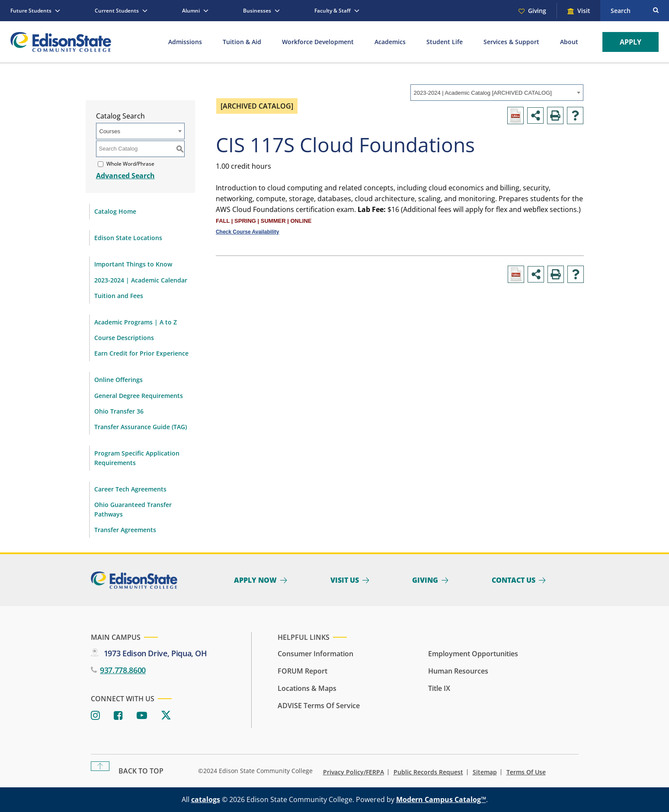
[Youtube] (142, 716)
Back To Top (141, 771)
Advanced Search (125, 176)
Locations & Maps (307, 688)
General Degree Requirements (139, 396)
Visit (584, 11)
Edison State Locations (128, 238)
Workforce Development (318, 42)
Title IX (439, 688)
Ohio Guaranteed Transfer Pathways (133, 509)
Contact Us (514, 580)
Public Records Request (428, 772)
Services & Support (511, 42)
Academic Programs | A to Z (136, 322)
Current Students (117, 11)
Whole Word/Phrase (130, 164)
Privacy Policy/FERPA (354, 772)
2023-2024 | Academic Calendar (141, 280)
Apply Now (255, 580)
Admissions (185, 42)
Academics (390, 42)
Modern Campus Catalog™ (441, 799)
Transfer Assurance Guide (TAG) (141, 427)
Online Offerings (118, 380)
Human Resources (458, 671)
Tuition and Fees (119, 296)
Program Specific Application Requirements (137, 458)
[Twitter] (166, 716)
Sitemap (485, 772)
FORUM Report (302, 671)
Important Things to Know (133, 264)
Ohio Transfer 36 (119, 411)
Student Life (445, 42)
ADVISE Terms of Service (319, 706)
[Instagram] (95, 716)
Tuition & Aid (242, 42)
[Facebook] (118, 716)
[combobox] (497, 93)
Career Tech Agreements (130, 489)
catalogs (206, 799)
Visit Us (345, 580)
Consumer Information (315, 654)
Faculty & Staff (333, 11)
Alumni (191, 11)
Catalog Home (115, 211)
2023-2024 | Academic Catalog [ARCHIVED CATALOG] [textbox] (483, 93)
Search (621, 11)
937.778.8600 (123, 670)
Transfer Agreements (125, 530)
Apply (631, 42)
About (569, 42)
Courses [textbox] (110, 131)
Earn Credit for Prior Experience (141, 353)
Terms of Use (526, 772)
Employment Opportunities (473, 654)
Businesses (257, 11)
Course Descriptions (124, 338)
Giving (537, 11)
